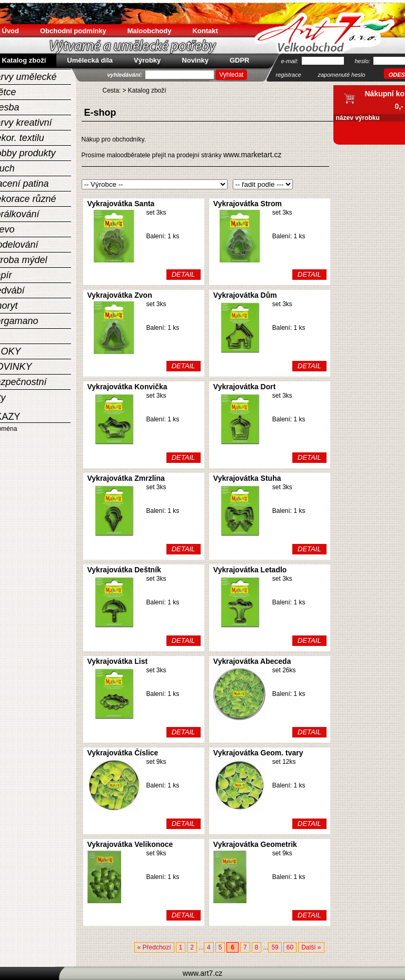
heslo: (363, 61)
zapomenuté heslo (342, 75)
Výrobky (147, 60)
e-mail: (291, 61)
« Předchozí (154, 947)
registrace (289, 75)
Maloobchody (150, 31)
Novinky (195, 60)
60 (290, 947)
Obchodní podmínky (73, 31)
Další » (311, 947)
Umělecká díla (90, 60)
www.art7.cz (203, 973)
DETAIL (184, 274)
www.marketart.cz (252, 155)
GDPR (240, 60)
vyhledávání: (126, 75)
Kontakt (205, 31)
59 (275, 947)
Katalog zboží (147, 90)
